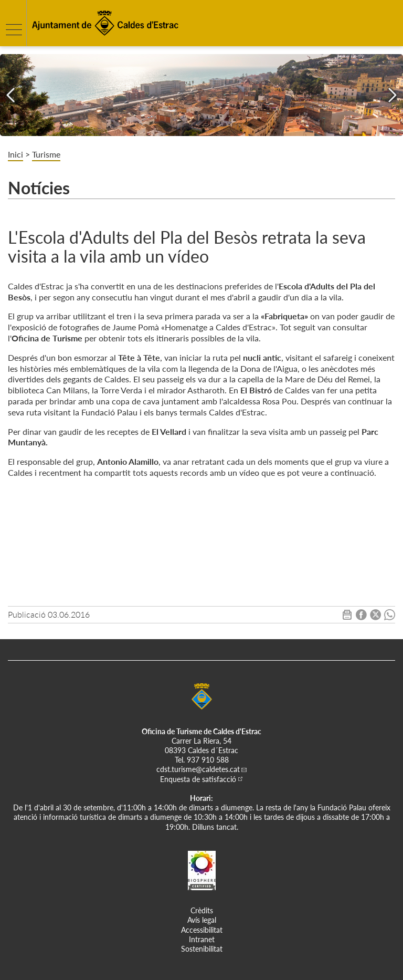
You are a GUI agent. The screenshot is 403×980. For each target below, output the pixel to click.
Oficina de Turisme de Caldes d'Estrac (201, 731)
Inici (15, 154)
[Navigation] (10, 95)
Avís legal (202, 920)
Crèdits (202, 910)
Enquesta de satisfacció (198, 779)
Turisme (46, 154)
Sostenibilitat (202, 949)
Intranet (202, 939)
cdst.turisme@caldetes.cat (198, 769)
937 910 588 (208, 760)
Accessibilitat (202, 930)
